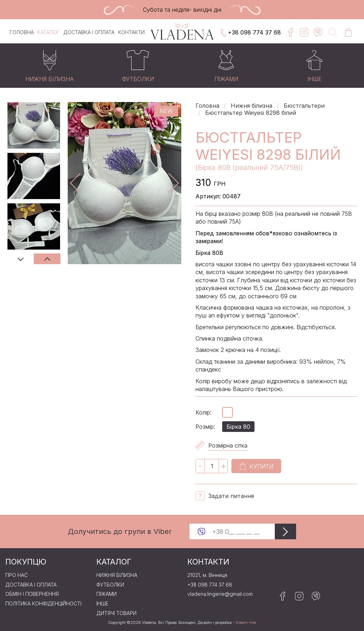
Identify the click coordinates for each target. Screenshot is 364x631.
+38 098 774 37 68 (250, 33)
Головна (22, 32)
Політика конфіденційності (43, 604)
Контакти (131, 32)
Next (47, 259)
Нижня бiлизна (251, 106)
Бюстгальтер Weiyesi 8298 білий (251, 113)
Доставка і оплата (89, 32)
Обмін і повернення (32, 594)
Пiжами (106, 594)
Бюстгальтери (304, 106)
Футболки (110, 585)
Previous (20, 259)
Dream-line (246, 623)
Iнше (102, 604)
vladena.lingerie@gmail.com (220, 594)
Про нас (17, 575)
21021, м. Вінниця (207, 575)
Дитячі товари (116, 613)
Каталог (49, 32)
